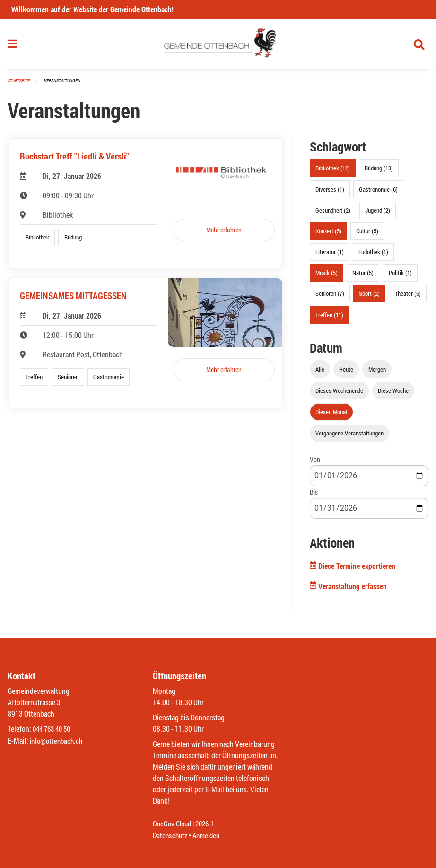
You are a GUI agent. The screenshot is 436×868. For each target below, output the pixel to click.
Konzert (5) (328, 235)
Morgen (377, 373)
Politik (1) (400, 277)
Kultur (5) (367, 235)
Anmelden (210, 836)
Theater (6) (408, 298)
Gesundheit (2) (333, 214)
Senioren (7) (330, 298)
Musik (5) (327, 277)
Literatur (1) (330, 256)
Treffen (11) (329, 319)
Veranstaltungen (66, 85)
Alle (320, 373)
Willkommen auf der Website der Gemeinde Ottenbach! (92, 9)
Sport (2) (369, 298)
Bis (314, 496)
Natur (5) (363, 277)
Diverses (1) (330, 193)
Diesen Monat (331, 416)
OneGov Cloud (173, 824)
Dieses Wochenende (339, 394)
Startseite (20, 85)
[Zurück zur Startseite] (218, 46)
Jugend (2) (378, 214)
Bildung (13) (379, 172)
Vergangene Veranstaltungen (349, 437)
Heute (346, 373)
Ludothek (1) (373, 256)
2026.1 (209, 824)
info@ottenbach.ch (58, 741)
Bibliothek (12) (333, 172)
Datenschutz (171, 836)
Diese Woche (393, 394)
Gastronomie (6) (378, 193)
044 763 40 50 (54, 730)
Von (315, 464)
